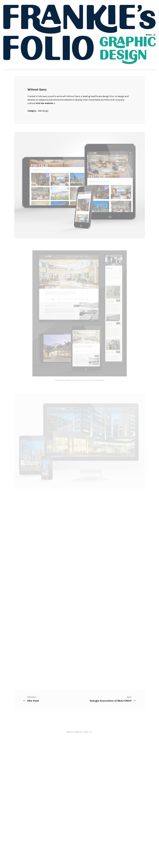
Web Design (43, 111)
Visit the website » (45, 103)
